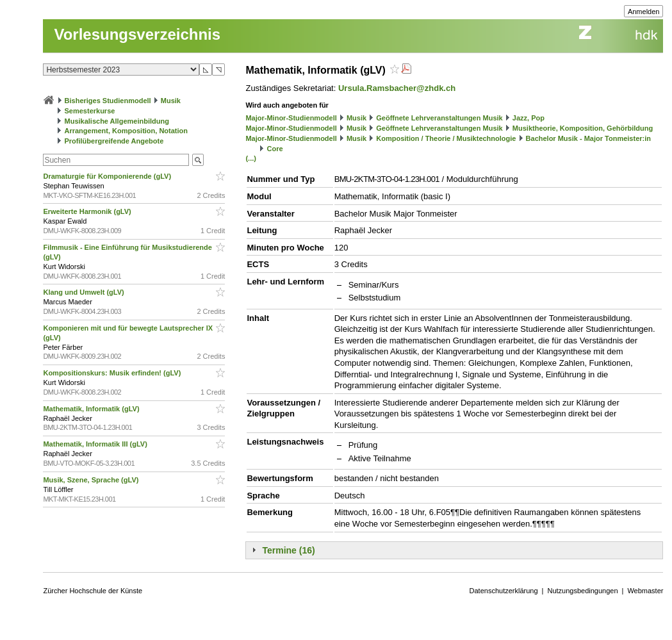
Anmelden (644, 12)
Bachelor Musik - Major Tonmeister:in (588, 138)
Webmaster (645, 591)
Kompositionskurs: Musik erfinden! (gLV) (113, 373)
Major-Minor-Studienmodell (291, 118)
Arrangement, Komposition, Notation (127, 131)
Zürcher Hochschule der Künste (93, 591)
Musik (171, 101)
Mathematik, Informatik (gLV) (92, 409)
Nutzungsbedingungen (582, 591)
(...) (251, 158)
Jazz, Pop (529, 118)
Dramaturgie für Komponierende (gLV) (108, 176)
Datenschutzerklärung (504, 591)
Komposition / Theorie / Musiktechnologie (446, 138)
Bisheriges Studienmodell (108, 101)
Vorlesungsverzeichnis (137, 34)
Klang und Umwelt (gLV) (84, 292)
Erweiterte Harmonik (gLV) (88, 211)
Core (275, 149)
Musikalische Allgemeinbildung (117, 121)
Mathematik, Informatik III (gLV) (96, 444)
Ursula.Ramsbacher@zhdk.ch (397, 88)
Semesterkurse (90, 111)
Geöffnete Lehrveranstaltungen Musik (439, 118)
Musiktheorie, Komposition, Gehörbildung (583, 128)
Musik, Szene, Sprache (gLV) (92, 480)
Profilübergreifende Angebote (114, 141)
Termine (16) (288, 550)
